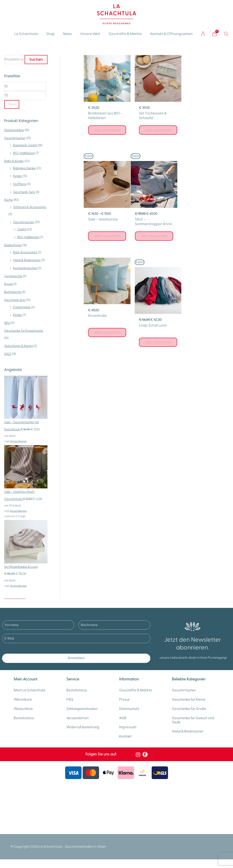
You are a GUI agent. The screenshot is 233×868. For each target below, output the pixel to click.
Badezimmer (13, 245)
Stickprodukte (14, 130)
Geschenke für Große (189, 710)
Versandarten (78, 720)
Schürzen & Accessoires (30, 207)
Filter (12, 104)
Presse (125, 700)
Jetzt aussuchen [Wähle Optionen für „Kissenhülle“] (156, 234)
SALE (8, 354)
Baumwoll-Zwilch (25, 145)
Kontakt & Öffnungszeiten (172, 34)
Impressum (128, 729)
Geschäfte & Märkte (125, 34)
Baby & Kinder (14, 161)
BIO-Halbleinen (24, 153)
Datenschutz (130, 710)
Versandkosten (18, 441)
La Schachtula (26, 34)
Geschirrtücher (15, 138)
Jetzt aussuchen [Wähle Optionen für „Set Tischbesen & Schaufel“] (156, 129)
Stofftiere (20, 184)
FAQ (70, 700)
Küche (9, 200)
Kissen (9, 284)
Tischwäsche (13, 276)
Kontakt (126, 739)
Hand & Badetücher (27, 260)
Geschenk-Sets (24, 192)
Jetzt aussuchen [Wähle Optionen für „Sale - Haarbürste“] (205, 138)
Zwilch (22, 229)
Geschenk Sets (15, 300)
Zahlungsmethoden (83, 710)
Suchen (36, 59)
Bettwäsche (13, 292)
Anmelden (76, 658)
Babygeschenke (24, 168)
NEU (7, 323)
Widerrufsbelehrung (83, 729)
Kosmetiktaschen (25, 268)
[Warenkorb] (214, 34)
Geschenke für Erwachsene (24, 331)
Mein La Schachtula (30, 691)
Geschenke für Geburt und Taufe (194, 722)
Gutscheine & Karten (19, 346)
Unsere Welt (90, 34)
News (67, 34)
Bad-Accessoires (25, 252)
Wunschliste (24, 710)
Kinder (18, 176)
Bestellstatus (24, 720)
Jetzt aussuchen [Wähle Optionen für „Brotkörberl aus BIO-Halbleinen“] (106, 129)
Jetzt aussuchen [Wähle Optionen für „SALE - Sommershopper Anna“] (106, 245)
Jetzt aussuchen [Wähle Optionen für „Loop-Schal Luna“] (205, 244)
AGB (123, 720)
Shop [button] (50, 34)
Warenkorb (23, 700)
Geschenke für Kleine (189, 700)
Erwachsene (22, 307)
